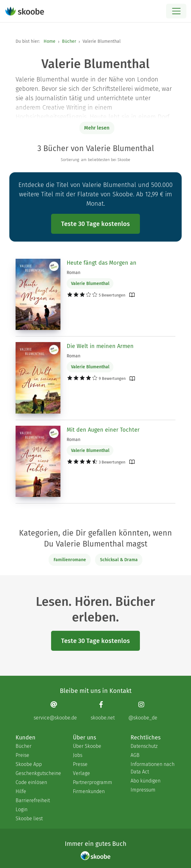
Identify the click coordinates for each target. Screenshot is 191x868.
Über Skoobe (87, 746)
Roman (74, 273)
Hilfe (21, 791)
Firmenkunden (89, 791)
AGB (135, 755)
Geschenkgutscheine (38, 773)
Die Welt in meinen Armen (100, 346)
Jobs (78, 755)
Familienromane (70, 560)
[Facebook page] (103, 711)
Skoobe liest (29, 819)
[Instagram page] (143, 711)
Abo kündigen (146, 781)
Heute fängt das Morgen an (102, 263)
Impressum (143, 790)
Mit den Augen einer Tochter (103, 430)
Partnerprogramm (93, 782)
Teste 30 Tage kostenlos (95, 224)
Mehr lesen (97, 128)
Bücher (69, 41)
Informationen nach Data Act (153, 768)
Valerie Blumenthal (90, 284)
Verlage (81, 773)
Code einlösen (31, 782)
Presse (80, 764)
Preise (22, 755)
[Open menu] (176, 11)
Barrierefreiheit (33, 800)
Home (50, 41)
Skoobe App (29, 764)
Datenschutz (144, 746)
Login (21, 809)
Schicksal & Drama (119, 560)
